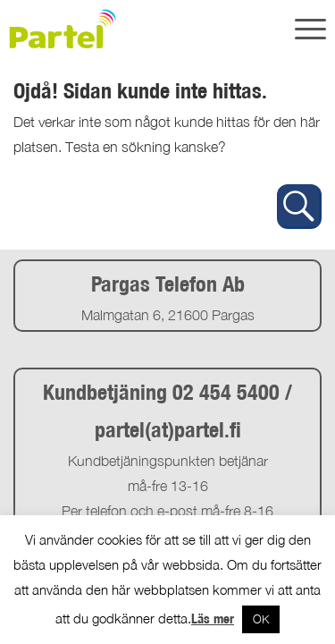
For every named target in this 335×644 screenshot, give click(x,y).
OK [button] (261, 619)
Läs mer (213, 619)
